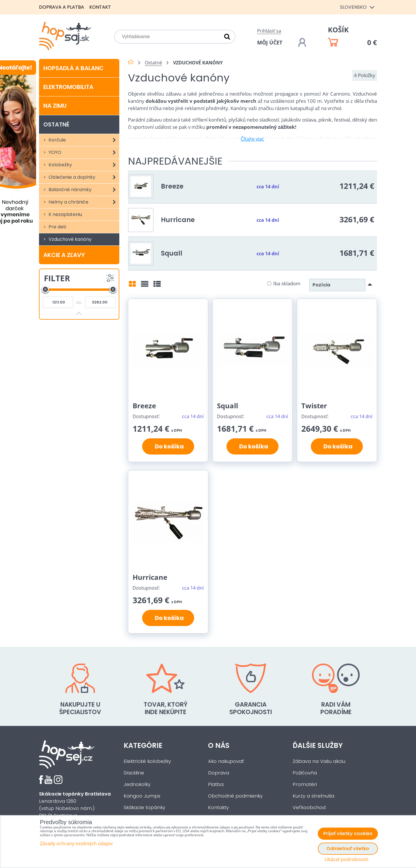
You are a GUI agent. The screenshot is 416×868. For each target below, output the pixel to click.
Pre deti (57, 227)
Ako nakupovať (226, 761)
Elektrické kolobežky (147, 761)
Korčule (83, 140)
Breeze (172, 186)
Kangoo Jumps (142, 796)
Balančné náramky (83, 190)
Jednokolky (137, 784)
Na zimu (55, 106)
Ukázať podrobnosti (347, 859)
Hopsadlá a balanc (74, 68)
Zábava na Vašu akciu (319, 761)
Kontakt (100, 7)
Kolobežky (83, 165)
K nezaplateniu (65, 214)
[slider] (45, 289)
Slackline (134, 773)
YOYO (83, 152)
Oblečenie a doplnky (83, 177)
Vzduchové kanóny (69, 239)
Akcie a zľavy (64, 255)
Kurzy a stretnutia (313, 796)
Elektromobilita (68, 87)
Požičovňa (305, 773)
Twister (314, 406)
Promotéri (305, 784)
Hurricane (178, 220)
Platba (216, 784)
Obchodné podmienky (235, 796)
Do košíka (168, 446)
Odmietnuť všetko (348, 849)
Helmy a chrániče (83, 202)
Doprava (219, 773)
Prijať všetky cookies (348, 833)
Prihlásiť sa (269, 31)
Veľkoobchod (309, 808)
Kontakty (218, 808)
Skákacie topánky (144, 808)
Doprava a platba (62, 7)
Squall (172, 253)
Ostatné (56, 124)
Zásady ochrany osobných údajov (76, 843)
